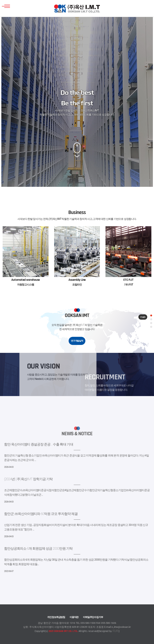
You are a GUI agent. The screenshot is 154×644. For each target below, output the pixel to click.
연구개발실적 (77, 341)
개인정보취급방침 (56, 617)
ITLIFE (115, 631)
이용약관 (74, 617)
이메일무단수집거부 (93, 617)
